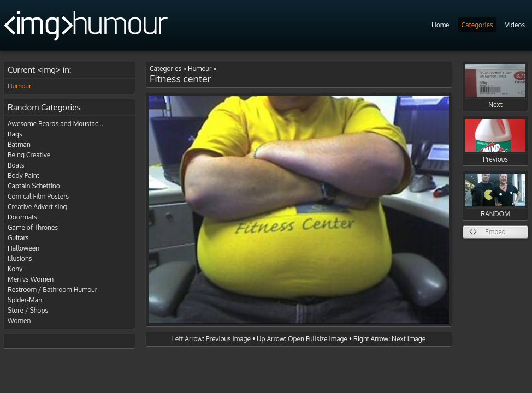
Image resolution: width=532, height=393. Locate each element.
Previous (495, 141)
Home (441, 25)
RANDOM (495, 196)
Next (495, 87)
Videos (515, 25)
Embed (495, 232)
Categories (477, 25)
